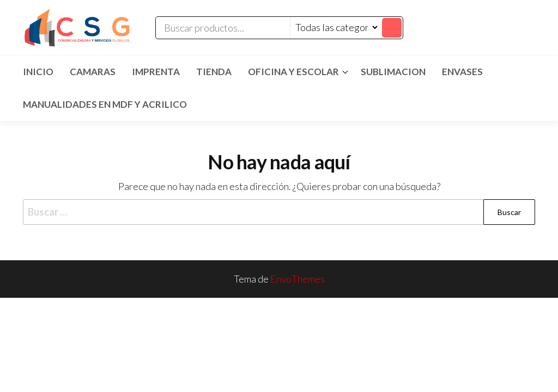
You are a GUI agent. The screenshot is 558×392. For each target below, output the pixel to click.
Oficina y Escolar (293, 72)
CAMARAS (93, 72)
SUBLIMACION (393, 72)
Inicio (38, 72)
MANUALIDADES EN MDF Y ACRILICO (105, 104)
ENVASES (462, 72)
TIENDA (214, 72)
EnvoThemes (298, 279)
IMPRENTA (156, 72)
